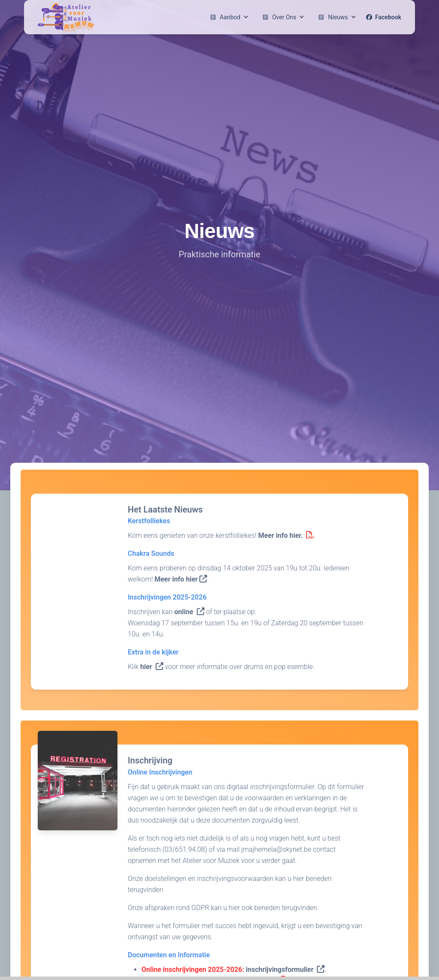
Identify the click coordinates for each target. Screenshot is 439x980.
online (189, 612)
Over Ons (283, 17)
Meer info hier (181, 579)
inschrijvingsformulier (285, 969)
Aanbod (229, 17)
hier (152, 667)
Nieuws (337, 17)
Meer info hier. (286, 535)
